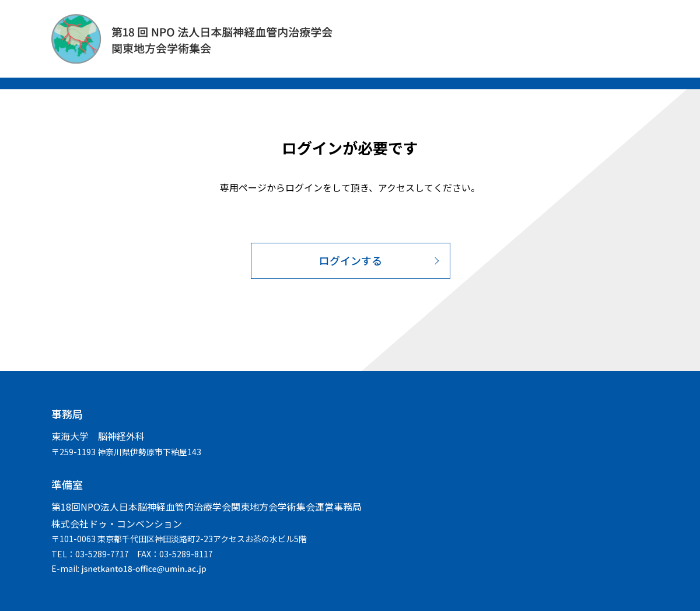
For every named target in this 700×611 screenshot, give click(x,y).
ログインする (351, 260)
